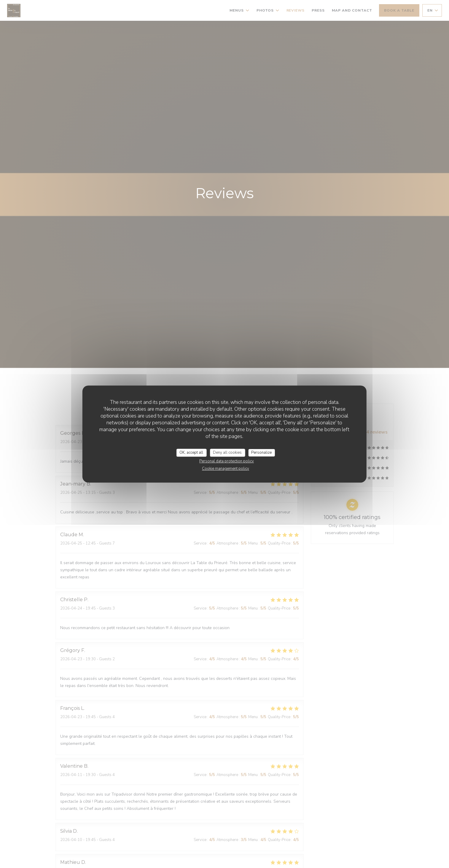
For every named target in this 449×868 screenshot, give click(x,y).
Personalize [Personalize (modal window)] (261, 453)
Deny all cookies (227, 453)
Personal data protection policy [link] (227, 461)
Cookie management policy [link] (226, 469)
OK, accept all (191, 453)
